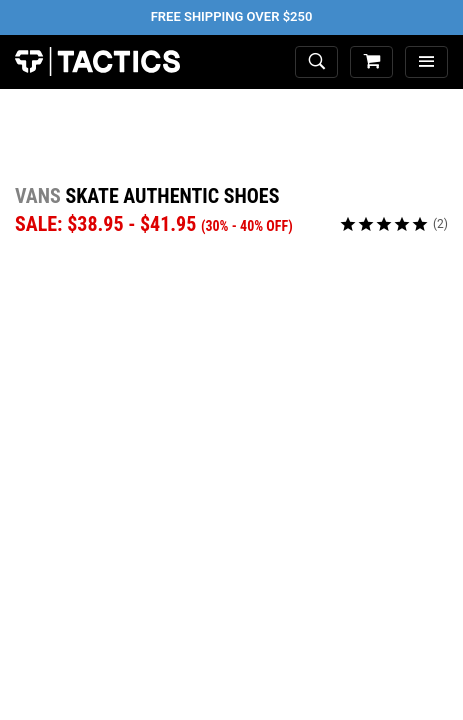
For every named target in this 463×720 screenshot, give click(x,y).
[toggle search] (316, 62)
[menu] (426, 62)
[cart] (371, 62)
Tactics (97, 62)
